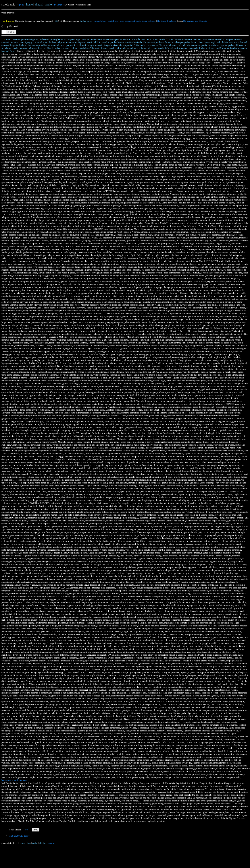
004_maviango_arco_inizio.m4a (195, 21)
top (26, 830)
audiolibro (113, 21)
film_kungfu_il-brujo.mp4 (167, 21)
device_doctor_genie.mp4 (146, 21)
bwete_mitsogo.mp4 (127, 21)
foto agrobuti (100, 21)
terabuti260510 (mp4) (19, 836)
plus (22, 4)
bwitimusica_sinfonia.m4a (14, 780)
